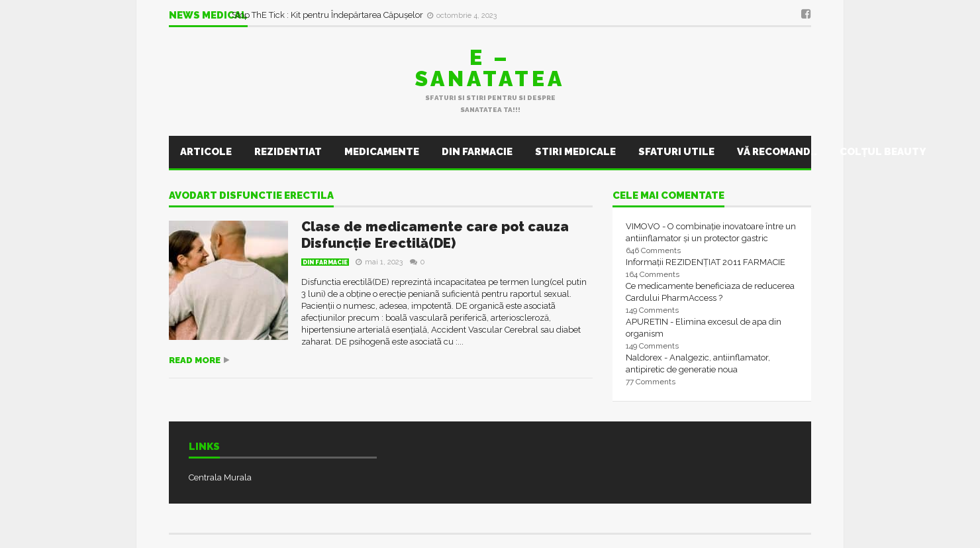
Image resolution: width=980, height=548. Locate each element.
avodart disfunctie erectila (251, 196)
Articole (206, 152)
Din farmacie (477, 152)
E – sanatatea (490, 68)
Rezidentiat (288, 152)
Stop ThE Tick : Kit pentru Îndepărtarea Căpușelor (328, 15)
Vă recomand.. (777, 152)
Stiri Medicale (575, 152)
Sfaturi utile (676, 152)
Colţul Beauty (883, 152)
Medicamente (382, 152)
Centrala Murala (220, 477)
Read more (195, 360)
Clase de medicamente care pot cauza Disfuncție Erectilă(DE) (435, 235)
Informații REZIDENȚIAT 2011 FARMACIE (706, 262)
